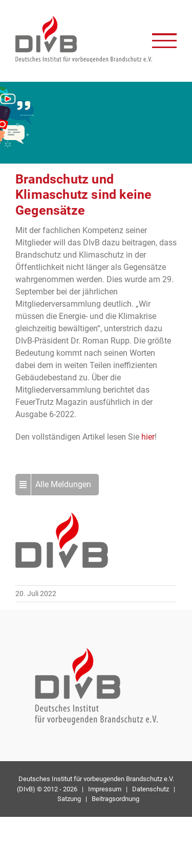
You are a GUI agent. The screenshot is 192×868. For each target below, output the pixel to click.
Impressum (105, 789)
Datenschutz (151, 789)
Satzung (69, 799)
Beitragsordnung (115, 799)
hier (148, 437)
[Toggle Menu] (164, 41)
